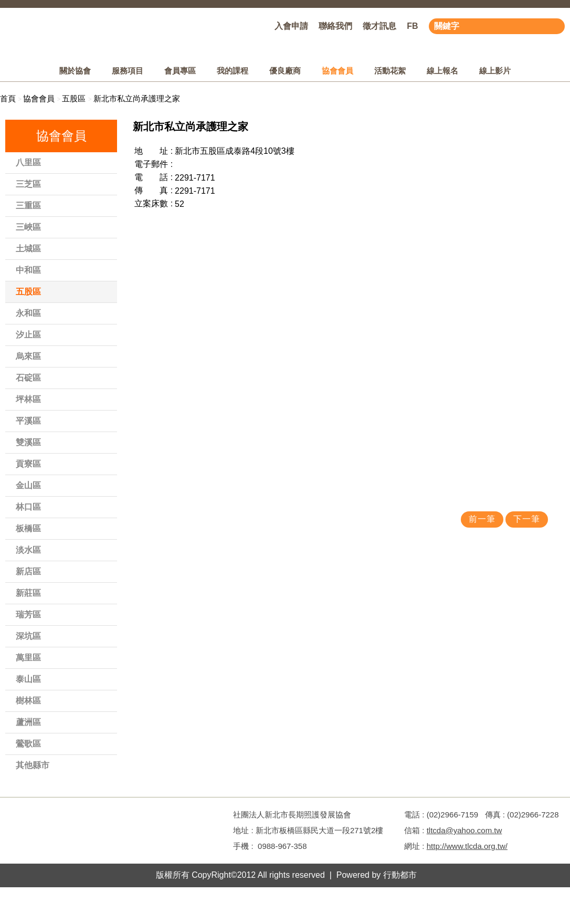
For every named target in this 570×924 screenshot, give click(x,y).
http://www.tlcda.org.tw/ (467, 846)
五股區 (74, 98)
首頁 (8, 98)
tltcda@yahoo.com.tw (465, 830)
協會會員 (39, 98)
